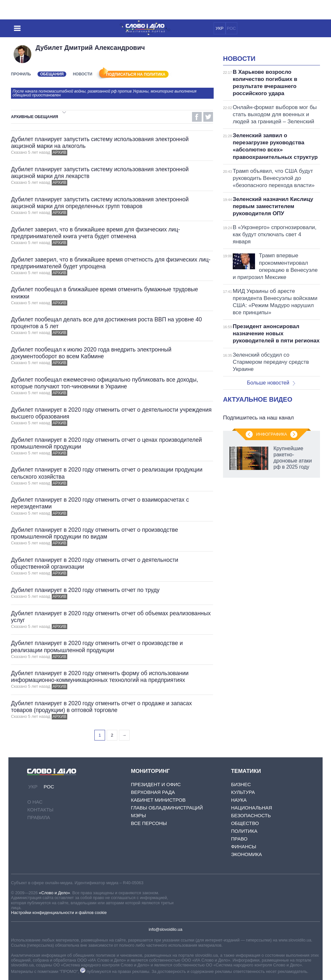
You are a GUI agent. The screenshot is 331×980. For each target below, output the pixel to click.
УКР (220, 28)
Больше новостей (271, 383)
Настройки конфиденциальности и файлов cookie (59, 913)
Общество (245, 823)
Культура (243, 792)
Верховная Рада (153, 792)
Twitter (208, 117)
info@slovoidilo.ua (165, 929)
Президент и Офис (156, 784)
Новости (82, 74)
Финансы (244, 846)
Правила (38, 817)
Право (239, 839)
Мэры (139, 815)
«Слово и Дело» (54, 893)
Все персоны (149, 823)
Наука (239, 800)
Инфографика (272, 434)
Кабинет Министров (158, 800)
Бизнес (241, 784)
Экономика (247, 854)
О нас (35, 802)
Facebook (197, 117)
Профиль (21, 74)
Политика (244, 831)
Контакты (40, 810)
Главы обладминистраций (167, 808)
